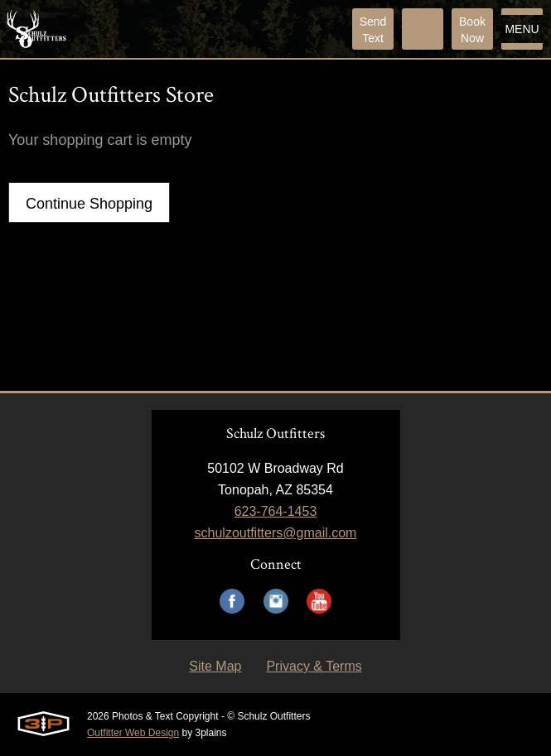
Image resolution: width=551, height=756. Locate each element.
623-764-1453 (276, 511)
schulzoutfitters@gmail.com (276, 533)
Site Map (215, 666)
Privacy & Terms (314, 666)
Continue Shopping (89, 204)
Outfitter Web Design (133, 733)
